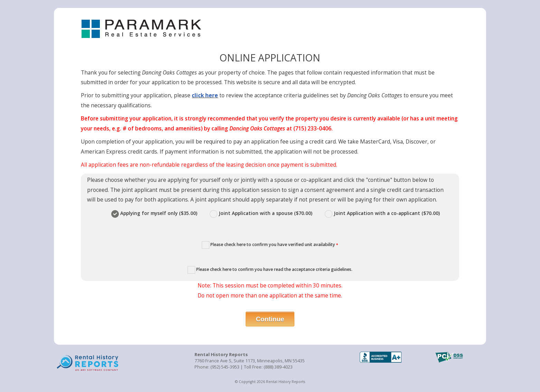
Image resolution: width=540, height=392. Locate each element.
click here (205, 95)
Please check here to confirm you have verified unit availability (270, 245)
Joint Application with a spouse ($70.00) (262, 213)
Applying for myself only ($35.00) (155, 213)
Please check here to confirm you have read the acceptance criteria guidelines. (270, 270)
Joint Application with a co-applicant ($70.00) (382, 213)
